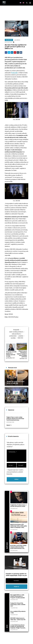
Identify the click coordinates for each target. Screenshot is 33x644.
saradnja (13, 338)
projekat (21, 336)
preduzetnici (13, 336)
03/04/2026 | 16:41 (14, 608)
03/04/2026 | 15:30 (14, 630)
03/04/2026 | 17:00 (14, 599)
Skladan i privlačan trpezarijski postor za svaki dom (16, 382)
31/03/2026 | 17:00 (14, 508)
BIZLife (18, 40)
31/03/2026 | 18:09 (14, 550)
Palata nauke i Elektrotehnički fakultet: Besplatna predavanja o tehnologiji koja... (16, 399)
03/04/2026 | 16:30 (14, 615)
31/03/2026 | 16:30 (14, 529)
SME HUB (20, 338)
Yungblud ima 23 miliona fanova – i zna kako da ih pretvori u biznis (18, 506)
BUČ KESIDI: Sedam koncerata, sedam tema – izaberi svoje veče (18, 619)
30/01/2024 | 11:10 (10, 422)
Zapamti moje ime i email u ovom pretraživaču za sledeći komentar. (15, 472)
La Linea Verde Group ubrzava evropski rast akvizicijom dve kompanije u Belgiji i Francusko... (18, 626)
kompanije (16, 330)
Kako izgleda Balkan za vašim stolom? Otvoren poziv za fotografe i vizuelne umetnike (18, 596)
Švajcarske (15, 73)
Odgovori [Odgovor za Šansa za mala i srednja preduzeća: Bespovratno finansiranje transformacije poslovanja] (9, 425)
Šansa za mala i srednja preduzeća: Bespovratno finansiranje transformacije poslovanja (15, 419)
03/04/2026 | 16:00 (14, 621)
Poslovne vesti (9, 40)
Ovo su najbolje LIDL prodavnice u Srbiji (18, 612)
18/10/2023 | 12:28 (8, 42)
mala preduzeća (16, 334)
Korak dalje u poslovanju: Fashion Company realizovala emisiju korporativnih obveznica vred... (18, 547)
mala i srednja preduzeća (16, 332)
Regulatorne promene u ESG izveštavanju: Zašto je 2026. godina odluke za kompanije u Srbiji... (19, 526)
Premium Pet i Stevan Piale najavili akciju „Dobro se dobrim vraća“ (18, 605)
